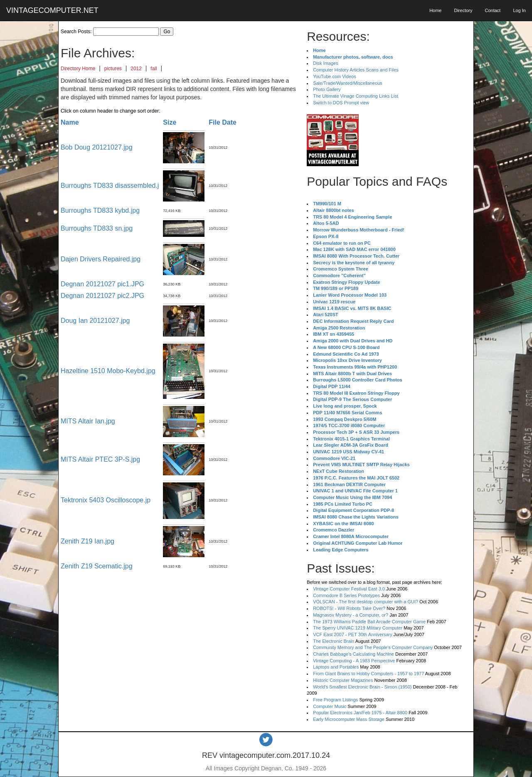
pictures (113, 69)
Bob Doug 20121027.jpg (97, 147)
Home (435, 10)
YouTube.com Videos (335, 76)
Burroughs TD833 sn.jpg (97, 228)
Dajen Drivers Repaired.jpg (101, 259)
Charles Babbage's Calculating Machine (353, 654)
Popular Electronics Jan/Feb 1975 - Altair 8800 (360, 713)
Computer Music (330, 706)
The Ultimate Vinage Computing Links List (356, 96)
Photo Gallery (327, 89)
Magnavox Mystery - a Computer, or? (351, 615)
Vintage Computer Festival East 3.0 (349, 589)
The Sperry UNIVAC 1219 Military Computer (358, 628)
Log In (519, 10)
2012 (136, 69)
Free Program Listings (335, 700)
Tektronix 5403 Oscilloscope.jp (106, 500)
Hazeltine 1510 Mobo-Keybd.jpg (108, 371)
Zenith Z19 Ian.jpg (87, 541)
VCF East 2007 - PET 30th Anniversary (353, 634)
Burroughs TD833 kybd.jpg (100, 210)
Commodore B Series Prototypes (346, 595)
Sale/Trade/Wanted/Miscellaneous (348, 83)
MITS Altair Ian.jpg (88, 421)
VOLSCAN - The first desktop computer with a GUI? (366, 602)
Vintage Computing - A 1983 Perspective (354, 661)
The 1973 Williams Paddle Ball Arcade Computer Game (369, 622)
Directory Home (78, 69)
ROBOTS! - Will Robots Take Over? (349, 608)
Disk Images (326, 63)
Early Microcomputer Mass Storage (349, 719)
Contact (493, 10)
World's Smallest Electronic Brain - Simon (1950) (362, 687)
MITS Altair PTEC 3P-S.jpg (100, 459)
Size (170, 122)
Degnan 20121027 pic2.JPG (102, 296)
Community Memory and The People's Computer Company (373, 647)
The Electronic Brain (334, 641)
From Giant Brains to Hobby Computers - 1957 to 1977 (368, 674)
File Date (223, 122)
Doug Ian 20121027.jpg (95, 321)
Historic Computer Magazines (343, 680)
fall (154, 69)
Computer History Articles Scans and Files (356, 70)
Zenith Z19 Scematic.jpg (97, 566)
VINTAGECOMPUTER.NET (52, 10)
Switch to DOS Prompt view (341, 103)
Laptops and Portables (336, 667)
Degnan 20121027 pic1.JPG (102, 284)
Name (70, 122)
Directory (463, 10)
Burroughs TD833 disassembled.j (110, 186)
